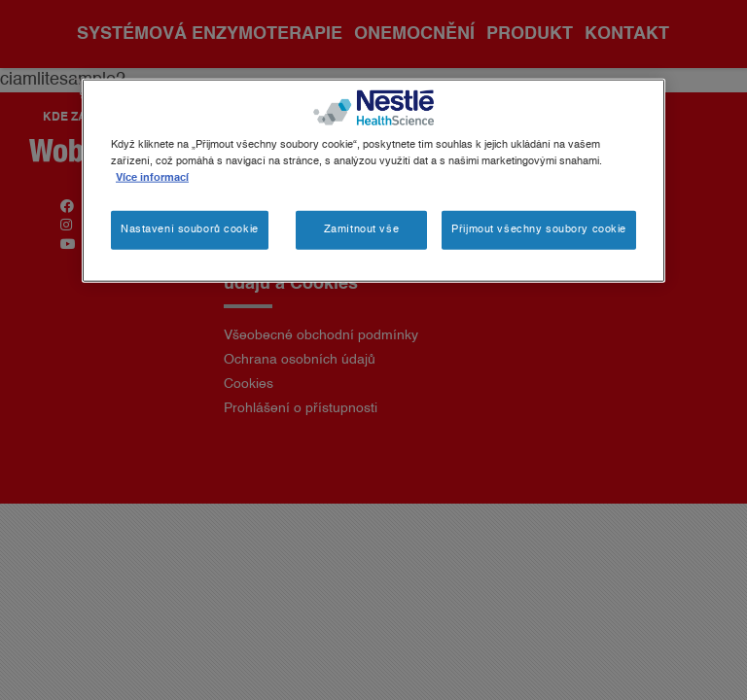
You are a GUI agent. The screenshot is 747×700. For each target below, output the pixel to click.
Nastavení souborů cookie (190, 229)
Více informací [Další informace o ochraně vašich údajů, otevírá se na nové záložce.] (152, 178)
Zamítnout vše (361, 229)
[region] (373, 181)
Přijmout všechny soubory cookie (539, 229)
